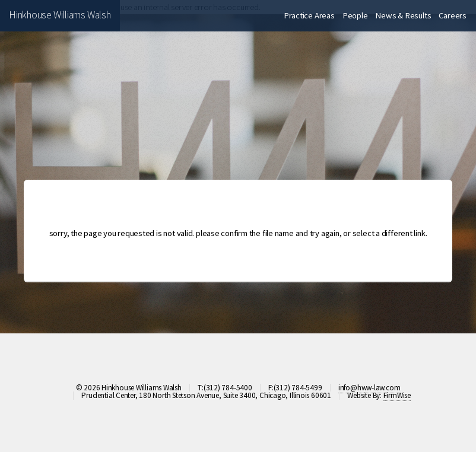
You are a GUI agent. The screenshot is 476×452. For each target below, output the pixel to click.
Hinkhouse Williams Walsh (60, 15)
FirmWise (397, 395)
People (355, 15)
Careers (452, 15)
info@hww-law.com (369, 388)
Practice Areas (309, 15)
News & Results (403, 15)
